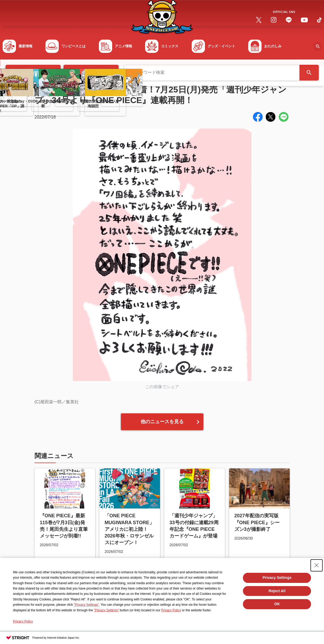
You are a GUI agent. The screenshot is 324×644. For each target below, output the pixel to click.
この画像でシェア (162, 387)
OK (277, 604)
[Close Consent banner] (317, 565)
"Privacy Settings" (87, 605)
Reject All (277, 591)
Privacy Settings (277, 578)
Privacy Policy (171, 610)
